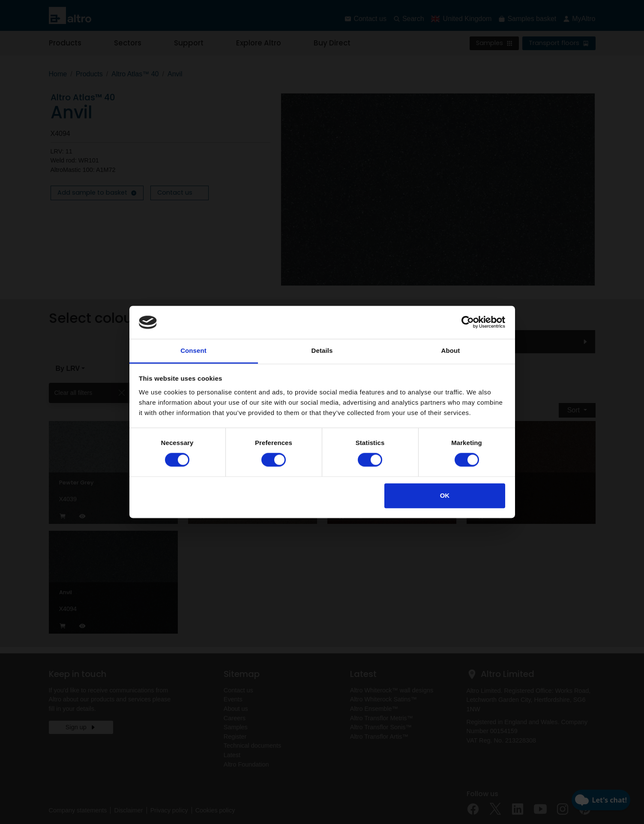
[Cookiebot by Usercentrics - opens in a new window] (468, 322)
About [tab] (451, 350)
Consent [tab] (193, 350)
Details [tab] (322, 350)
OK (445, 495)
